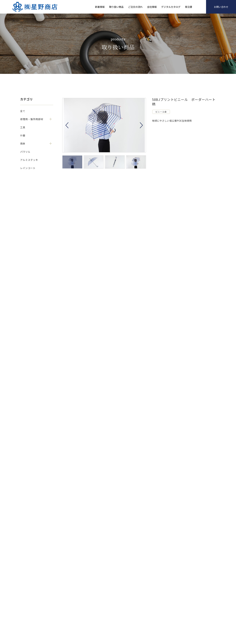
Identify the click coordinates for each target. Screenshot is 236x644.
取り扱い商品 (116, 7)
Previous (67, 125)
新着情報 (100, 7)
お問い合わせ (221, 7)
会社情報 (152, 7)
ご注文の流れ (135, 7)
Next (141, 125)
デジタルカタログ (171, 7)
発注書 (189, 7)
